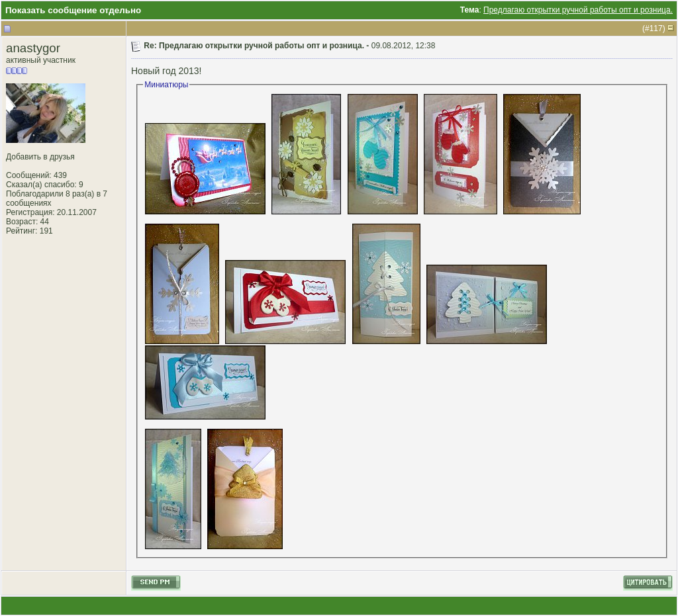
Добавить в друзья (40, 157)
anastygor (33, 48)
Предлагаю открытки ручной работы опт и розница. (578, 10)
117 (656, 28)
